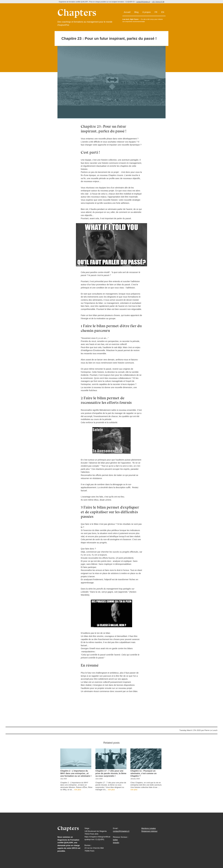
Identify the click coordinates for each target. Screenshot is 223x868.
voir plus (77, 790)
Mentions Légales (149, 828)
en (163, 12)
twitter (115, 840)
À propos (147, 12)
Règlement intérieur (149, 831)
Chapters (68, 828)
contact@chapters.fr (143, 2)
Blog (136, 12)
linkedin (116, 843)
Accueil (127, 12)
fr (156, 12)
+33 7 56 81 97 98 (158, 2)
